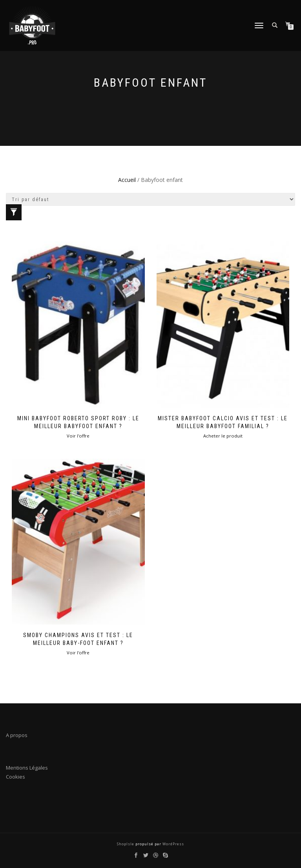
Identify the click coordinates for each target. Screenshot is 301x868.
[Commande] (150, 199)
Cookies (16, 777)
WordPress (173, 844)
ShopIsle (126, 844)
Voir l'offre (78, 436)
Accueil (127, 180)
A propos (17, 735)
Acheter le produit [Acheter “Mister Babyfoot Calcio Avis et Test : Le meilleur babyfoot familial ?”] (223, 436)
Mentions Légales (27, 768)
